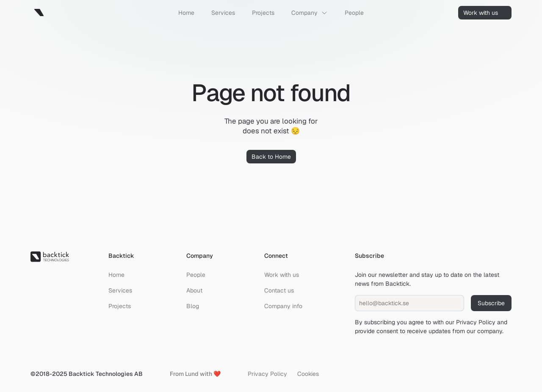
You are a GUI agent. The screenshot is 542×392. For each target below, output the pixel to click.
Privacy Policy (476, 322)
